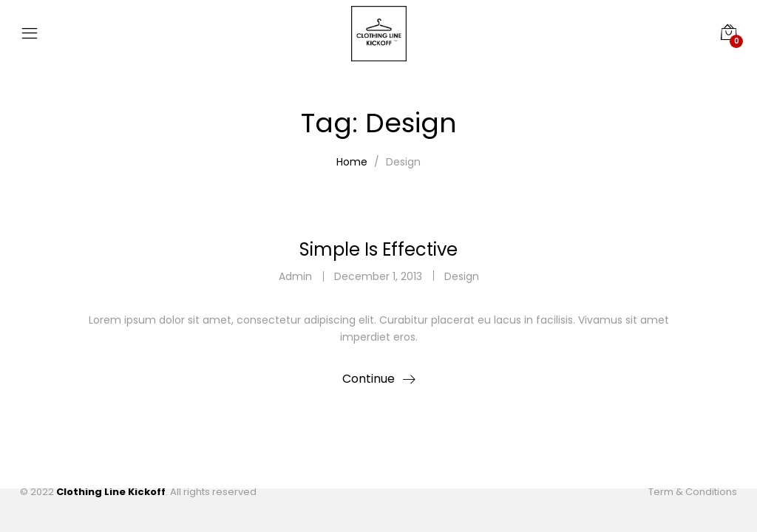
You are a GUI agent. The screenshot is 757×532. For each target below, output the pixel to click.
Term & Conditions (693, 492)
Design (462, 276)
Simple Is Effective (378, 249)
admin (295, 276)
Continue (369, 379)
